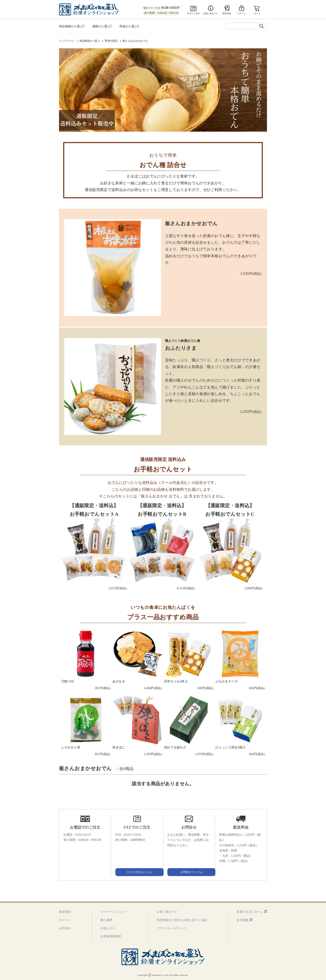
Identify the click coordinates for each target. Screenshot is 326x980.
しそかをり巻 (71, 746)
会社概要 (243, 919)
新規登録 (227, 13)
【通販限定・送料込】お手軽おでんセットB (162, 509)
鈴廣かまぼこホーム (250, 911)
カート (258, 13)
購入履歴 (106, 919)
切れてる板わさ (175, 746)
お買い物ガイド (211, 13)
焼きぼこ (119, 746)
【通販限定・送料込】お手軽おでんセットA (94, 509)
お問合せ (65, 927)
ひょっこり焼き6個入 (231, 746)
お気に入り (108, 927)
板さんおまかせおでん (135, 40)
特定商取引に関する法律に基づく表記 (182, 919)
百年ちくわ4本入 (176, 680)
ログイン (65, 919)
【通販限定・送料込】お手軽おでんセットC (230, 509)
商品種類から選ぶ (90, 40)
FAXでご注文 (193, 13)
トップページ (67, 40)
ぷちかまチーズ (227, 680)
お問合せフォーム (189, 871)
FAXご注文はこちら (137, 871)
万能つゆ (67, 680)
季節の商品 (111, 40)
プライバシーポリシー (172, 927)
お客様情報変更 (111, 935)
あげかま (119, 680)
